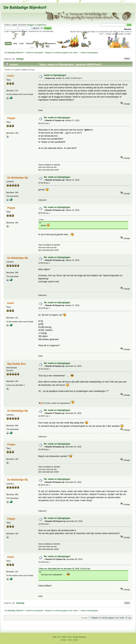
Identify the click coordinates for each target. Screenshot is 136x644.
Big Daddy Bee (17, 364)
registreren (41, 25)
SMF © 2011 (67, 637)
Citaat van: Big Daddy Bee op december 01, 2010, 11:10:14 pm (65, 569)
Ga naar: (84, 618)
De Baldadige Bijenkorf (25, 7)
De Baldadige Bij (18, 178)
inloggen (30, 25)
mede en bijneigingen (55, 75)
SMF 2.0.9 (57, 637)
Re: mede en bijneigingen (57, 118)
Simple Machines (79, 637)
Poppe (11, 118)
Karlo (11, 76)
